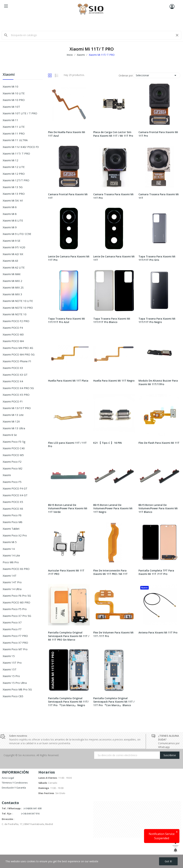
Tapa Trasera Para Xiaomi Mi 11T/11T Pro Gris (157, 258)
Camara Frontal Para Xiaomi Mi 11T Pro (158, 134)
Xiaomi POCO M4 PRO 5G (19, 354)
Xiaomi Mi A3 (10, 261)
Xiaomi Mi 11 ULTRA (15, 140)
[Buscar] (91, 35)
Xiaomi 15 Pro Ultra (15, 683)
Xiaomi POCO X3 (13, 368)
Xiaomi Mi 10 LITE (14, 93)
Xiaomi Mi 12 (10, 160)
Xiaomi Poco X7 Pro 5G (17, 616)
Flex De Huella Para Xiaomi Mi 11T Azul (67, 134)
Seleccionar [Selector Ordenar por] (157, 75)
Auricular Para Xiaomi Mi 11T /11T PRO (66, 572)
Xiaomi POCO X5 (13, 502)
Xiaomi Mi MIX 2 (12, 281)
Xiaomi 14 (9, 549)
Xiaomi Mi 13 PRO (14, 194)
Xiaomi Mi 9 (10, 227)
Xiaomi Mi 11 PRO (14, 133)
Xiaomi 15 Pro (11, 676)
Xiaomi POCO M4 (13, 341)
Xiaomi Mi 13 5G (13, 187)
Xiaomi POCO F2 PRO (16, 321)
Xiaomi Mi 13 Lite (13, 415)
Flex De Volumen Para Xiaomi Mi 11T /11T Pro (113, 634)
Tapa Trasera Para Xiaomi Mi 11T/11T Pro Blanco (112, 320)
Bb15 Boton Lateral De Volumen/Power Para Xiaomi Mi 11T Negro (113, 508)
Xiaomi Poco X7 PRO (15, 643)
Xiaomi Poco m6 (13, 522)
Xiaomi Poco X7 (12, 622)
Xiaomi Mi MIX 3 (12, 294)
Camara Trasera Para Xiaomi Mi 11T (159, 196)
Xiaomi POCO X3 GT (15, 375)
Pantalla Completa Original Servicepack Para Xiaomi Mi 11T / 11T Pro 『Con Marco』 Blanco (114, 702)
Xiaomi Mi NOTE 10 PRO (18, 308)
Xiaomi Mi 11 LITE (14, 127)
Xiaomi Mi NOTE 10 (15, 314)
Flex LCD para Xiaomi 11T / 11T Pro (67, 445)
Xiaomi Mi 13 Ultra (14, 428)
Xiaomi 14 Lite (11, 555)
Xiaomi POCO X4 (13, 381)
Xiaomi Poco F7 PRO (15, 636)
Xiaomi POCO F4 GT (15, 488)
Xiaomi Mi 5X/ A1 (13, 200)
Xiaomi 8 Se (10, 435)
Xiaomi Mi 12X (11, 421)
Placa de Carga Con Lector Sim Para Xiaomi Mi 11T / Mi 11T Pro (113, 134)
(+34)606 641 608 (33, 808)
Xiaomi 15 (9, 656)
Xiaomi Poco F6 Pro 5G (17, 596)
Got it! (168, 861)
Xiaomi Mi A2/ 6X (13, 254)
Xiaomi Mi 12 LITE (14, 167)
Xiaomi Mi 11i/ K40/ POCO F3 (21, 147)
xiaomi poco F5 (12, 482)
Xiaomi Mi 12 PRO (14, 174)
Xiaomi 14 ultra (12, 589)
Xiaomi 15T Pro (12, 663)
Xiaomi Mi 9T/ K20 (14, 247)
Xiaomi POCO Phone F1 (17, 361)
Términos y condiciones (15, 783)
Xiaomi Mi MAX (12, 274)
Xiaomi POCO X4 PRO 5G (18, 388)
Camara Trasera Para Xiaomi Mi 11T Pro (113, 196)
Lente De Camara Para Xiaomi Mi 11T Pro (69, 258)
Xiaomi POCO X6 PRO (16, 569)
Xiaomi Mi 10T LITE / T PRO (20, 113)
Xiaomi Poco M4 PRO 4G (18, 348)
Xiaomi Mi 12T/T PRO (16, 180)
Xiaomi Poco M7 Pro (15, 649)
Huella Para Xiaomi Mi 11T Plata (68, 381)
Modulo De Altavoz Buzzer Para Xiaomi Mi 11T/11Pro (158, 382)
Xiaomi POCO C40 (14, 448)
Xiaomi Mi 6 (10, 207)
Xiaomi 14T (10, 576)
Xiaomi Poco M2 (13, 468)
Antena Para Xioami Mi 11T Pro (158, 632)
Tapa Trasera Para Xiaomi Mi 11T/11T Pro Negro (157, 320)
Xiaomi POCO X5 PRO (16, 395)
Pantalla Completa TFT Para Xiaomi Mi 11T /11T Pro (156, 572)
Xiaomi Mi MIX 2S (13, 287)
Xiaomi (9, 75)
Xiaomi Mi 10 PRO (14, 100)
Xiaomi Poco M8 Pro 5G (17, 689)
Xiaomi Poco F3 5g (14, 442)
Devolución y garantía (14, 788)
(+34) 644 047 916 (30, 814)
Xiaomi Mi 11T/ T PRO (16, 153)
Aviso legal (8, 778)
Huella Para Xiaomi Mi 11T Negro (114, 381)
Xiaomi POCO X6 (13, 509)
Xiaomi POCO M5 (13, 455)
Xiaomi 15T (10, 669)
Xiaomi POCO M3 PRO (16, 602)
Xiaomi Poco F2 (12, 462)
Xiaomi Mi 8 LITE (13, 220)
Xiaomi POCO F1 (13, 401)
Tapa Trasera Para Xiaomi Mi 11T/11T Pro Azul (66, 320)
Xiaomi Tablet (11, 529)
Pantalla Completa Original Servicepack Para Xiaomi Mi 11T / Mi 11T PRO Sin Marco (69, 636)
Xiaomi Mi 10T (11, 107)
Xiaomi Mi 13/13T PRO (17, 408)
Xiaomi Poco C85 (13, 696)
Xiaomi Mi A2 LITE (14, 267)
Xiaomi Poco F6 (12, 515)
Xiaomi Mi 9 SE (12, 241)
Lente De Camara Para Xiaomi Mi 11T (114, 258)
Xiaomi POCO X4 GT (15, 495)
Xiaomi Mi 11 (10, 120)
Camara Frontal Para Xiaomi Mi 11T (68, 196)
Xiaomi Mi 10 (10, 86)
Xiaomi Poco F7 (12, 629)
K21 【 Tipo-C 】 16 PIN (107, 443)
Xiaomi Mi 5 (10, 542)
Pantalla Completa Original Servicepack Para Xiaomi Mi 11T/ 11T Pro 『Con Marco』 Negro (68, 702)
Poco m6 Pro (11, 562)
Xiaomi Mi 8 (10, 214)
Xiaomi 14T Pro (12, 582)
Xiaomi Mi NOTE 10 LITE (18, 301)
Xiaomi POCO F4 (13, 328)
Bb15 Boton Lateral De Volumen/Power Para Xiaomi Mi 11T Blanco (158, 508)
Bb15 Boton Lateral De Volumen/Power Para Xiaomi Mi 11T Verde (68, 508)
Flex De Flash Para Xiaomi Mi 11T (159, 443)
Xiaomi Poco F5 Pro (15, 609)
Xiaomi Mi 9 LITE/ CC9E (17, 234)
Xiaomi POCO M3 (13, 334)
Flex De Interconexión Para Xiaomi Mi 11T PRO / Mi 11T (110, 572)
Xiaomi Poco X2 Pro (15, 535)
